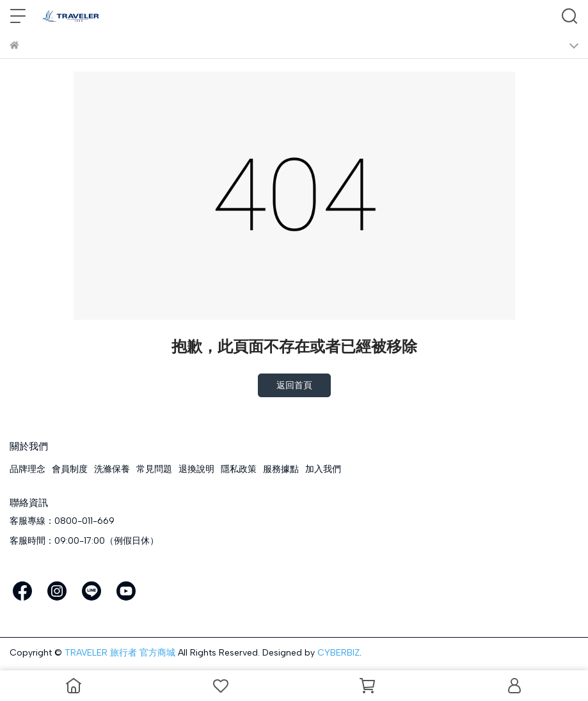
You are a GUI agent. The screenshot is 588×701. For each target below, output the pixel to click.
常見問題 (154, 469)
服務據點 (281, 469)
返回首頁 (294, 385)
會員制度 (70, 469)
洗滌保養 (112, 469)
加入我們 (323, 469)
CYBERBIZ (338, 653)
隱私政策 (239, 469)
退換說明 (196, 469)
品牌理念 (28, 469)
